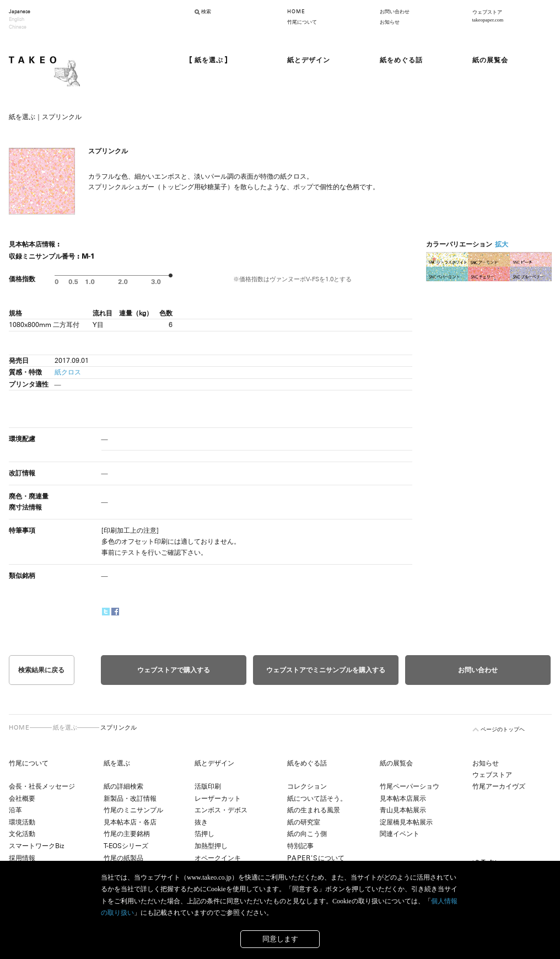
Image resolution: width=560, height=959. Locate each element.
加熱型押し (211, 846)
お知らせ (390, 22)
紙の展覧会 (396, 763)
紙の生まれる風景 (314, 810)
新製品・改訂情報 (130, 799)
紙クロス (68, 372)
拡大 (502, 244)
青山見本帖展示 (403, 810)
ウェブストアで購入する (174, 670)
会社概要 (22, 799)
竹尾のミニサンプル (133, 810)
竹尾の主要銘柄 (127, 834)
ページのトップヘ (503, 729)
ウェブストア (492, 775)
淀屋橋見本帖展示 (406, 822)
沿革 (15, 810)
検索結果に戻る (41, 670)
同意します (280, 939)
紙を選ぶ (65, 727)
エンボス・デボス (221, 810)
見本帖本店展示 (403, 799)
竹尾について (302, 22)
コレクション (307, 786)
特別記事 (300, 846)
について (316, 858)
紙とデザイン (214, 763)
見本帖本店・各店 (130, 822)
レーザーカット (218, 799)
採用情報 (22, 858)
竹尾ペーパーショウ (410, 786)
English (17, 19)
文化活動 (22, 834)
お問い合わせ (395, 12)
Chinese (18, 27)
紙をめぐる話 (307, 763)
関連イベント (400, 834)
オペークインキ (218, 858)
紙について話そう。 (317, 799)
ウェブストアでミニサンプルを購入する (326, 670)
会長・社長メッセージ (42, 786)
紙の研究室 (304, 822)
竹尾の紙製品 (123, 858)
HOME (296, 12)
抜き (201, 822)
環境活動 (22, 822)
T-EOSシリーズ (126, 846)
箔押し (204, 834)
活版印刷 (208, 786)
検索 (206, 12)
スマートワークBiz (36, 846)
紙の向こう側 (307, 834)
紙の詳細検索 (123, 786)
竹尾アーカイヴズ (499, 786)
